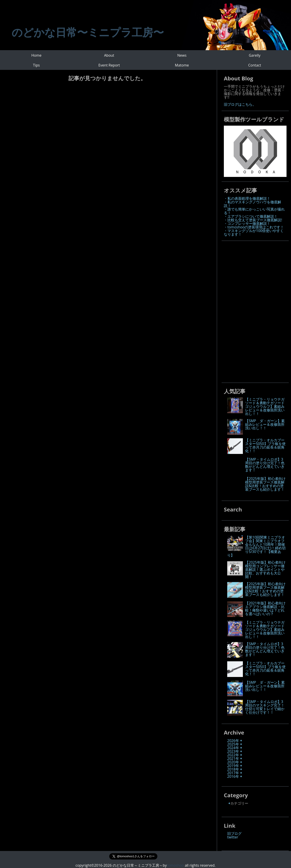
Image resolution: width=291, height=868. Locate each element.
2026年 (233, 741)
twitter (233, 837)
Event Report (109, 65)
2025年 (233, 744)
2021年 (233, 758)
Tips (36, 65)
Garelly (255, 55)
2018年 (233, 769)
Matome (182, 65)
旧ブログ (234, 834)
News (182, 55)
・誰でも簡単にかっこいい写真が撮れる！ (254, 211)
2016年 (233, 776)
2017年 (233, 773)
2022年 (233, 755)
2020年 (233, 762)
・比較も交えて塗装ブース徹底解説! (253, 220)
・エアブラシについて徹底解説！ (251, 216)
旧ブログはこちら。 (240, 104)
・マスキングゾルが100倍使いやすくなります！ (254, 232)
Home (36, 55)
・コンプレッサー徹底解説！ (247, 223)
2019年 (233, 766)
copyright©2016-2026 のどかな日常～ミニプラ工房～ (121, 865)
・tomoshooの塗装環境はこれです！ (254, 227)
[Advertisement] (257, 310)
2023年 (233, 751)
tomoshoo (175, 865)
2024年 (233, 748)
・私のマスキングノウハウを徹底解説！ (252, 204)
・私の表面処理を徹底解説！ (247, 198)
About (109, 55)
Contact (255, 65)
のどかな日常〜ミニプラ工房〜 (88, 32)
